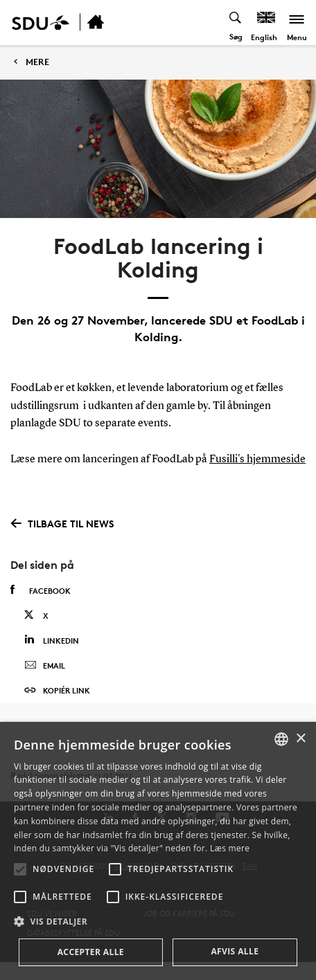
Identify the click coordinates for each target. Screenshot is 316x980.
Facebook (41, 590)
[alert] (158, 851)
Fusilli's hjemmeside (257, 460)
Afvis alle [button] (235, 951)
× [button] (300, 739)
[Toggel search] (236, 22)
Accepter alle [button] (91, 952)
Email (45, 666)
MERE (37, 62)
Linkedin (52, 640)
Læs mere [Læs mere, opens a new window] (230, 848)
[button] (20, 869)
